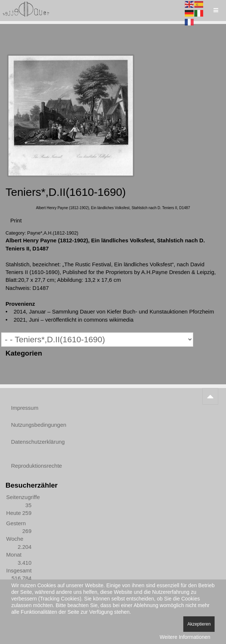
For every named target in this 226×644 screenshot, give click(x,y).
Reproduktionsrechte (36, 466)
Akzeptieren (199, 624)
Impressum (25, 408)
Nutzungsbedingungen (39, 425)
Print (16, 220)
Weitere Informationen (185, 637)
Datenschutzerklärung (38, 442)
